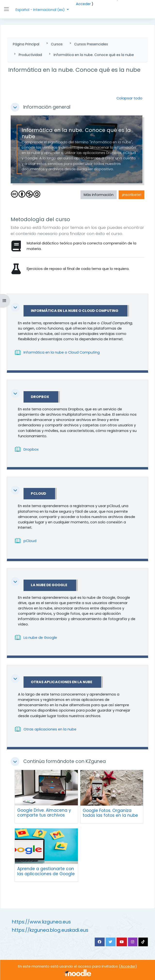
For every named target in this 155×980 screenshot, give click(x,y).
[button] (15, 107)
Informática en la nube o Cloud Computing (75, 311)
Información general (47, 107)
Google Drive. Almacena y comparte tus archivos (44, 813)
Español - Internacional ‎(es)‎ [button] (41, 10)
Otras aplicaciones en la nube (61, 682)
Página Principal (26, 44)
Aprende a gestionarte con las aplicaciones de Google (46, 871)
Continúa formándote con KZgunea (65, 762)
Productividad (30, 55)
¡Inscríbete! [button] (131, 195)
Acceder (83, 4)
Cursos (57, 44)
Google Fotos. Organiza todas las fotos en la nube (110, 813)
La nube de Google (49, 585)
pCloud (38, 494)
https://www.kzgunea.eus (41, 922)
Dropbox (40, 397)
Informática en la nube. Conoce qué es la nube (94, 55)
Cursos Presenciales (91, 44)
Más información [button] (99, 195)
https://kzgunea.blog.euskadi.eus (50, 930)
